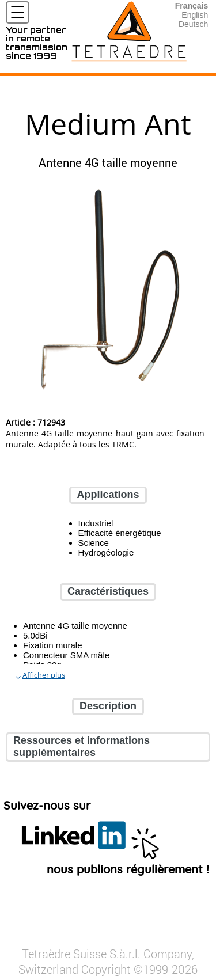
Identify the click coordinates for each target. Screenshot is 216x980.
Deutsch (193, 24)
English (195, 15)
